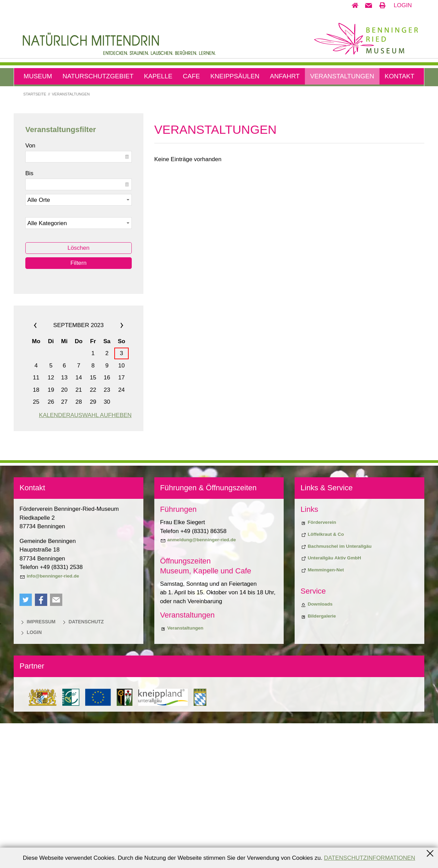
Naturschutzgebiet (98, 76)
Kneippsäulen (235, 76)
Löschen (78, 393)
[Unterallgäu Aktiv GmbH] (331, 703)
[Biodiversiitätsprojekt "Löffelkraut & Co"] (322, 679)
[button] (369, 5)
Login (403, 5)
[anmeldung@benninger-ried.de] (198, 685)
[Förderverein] (318, 667)
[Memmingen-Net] (322, 715)
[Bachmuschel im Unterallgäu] (336, 691)
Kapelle (158, 76)
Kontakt (400, 76)
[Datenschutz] (82, 766)
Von (30, 290)
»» (113, 470)
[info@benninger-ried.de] (49, 721)
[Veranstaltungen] (182, 773)
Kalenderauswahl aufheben (85, 560)
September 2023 (79, 470)
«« (44, 470)
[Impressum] (37, 766)
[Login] (31, 777)
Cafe (191, 76)
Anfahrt (285, 76)
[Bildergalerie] (318, 761)
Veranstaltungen (342, 76)
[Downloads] (317, 749)
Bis (29, 318)
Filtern (79, 408)
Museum (38, 76)
